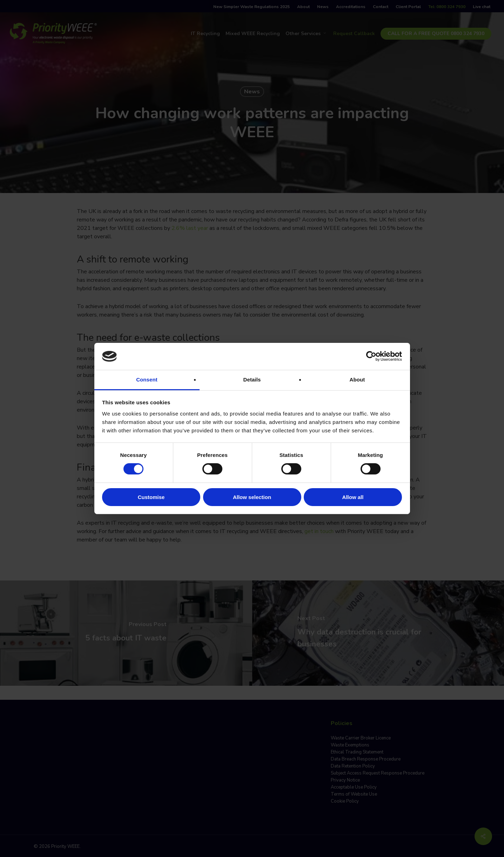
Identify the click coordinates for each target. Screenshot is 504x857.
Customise (151, 497)
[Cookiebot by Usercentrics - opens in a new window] (371, 356)
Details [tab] (252, 380)
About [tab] (357, 380)
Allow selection (252, 497)
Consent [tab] (147, 380)
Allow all (353, 497)
